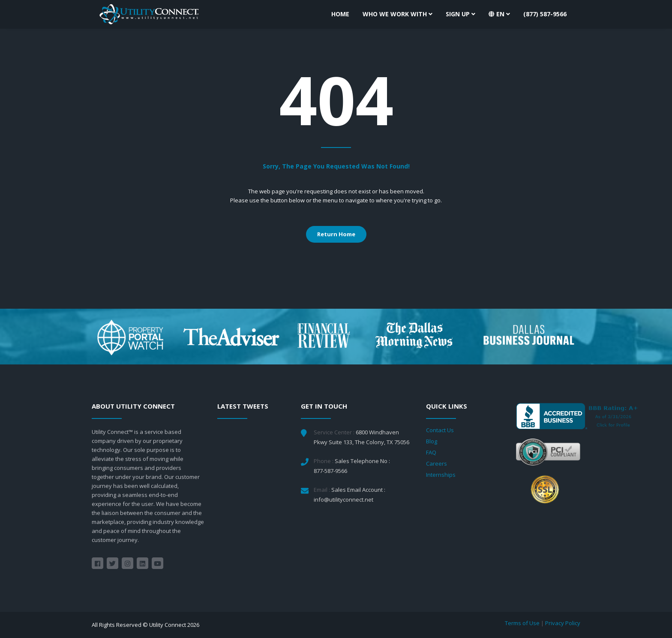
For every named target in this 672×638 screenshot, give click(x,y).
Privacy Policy (563, 623)
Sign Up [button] (460, 14)
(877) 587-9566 (545, 14)
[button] (499, 14)
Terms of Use (522, 623)
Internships (441, 475)
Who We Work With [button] (397, 14)
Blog (432, 441)
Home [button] (340, 14)
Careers (436, 463)
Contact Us (440, 430)
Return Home (336, 234)
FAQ (431, 452)
